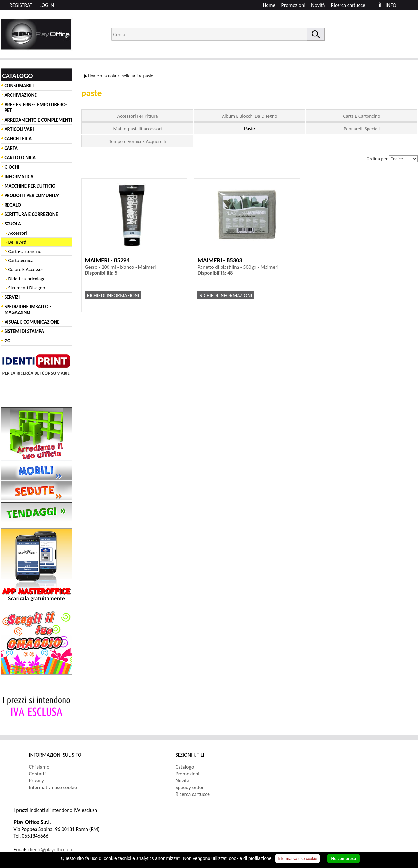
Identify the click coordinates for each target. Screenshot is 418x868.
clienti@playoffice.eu (50, 850)
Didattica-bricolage (27, 279)
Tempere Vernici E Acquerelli (137, 141)
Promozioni (294, 5)
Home (269, 5)
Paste (249, 129)
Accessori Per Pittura (138, 116)
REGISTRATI (22, 5)
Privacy (36, 781)
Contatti (37, 774)
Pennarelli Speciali (362, 129)
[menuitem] (351, 5)
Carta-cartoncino (25, 251)
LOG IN (47, 5)
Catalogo (185, 767)
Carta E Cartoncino (361, 116)
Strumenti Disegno (27, 288)
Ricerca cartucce (348, 5)
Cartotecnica (21, 260)
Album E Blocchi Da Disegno (250, 116)
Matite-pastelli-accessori (138, 129)
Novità (318, 5)
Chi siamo (39, 767)
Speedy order (190, 787)
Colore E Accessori (27, 269)
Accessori (18, 233)
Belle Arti (18, 242)
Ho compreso (344, 859)
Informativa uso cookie (53, 787)
